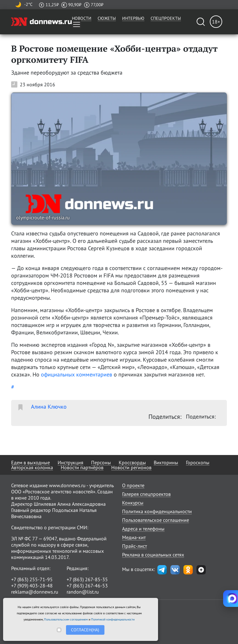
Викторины (166, 462)
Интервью (133, 18)
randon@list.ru (83, 592)
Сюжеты (107, 18)
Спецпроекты (166, 18)
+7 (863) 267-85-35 (87, 579)
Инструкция (71, 462)
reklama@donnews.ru (35, 592)
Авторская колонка (32, 467)
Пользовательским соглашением (66, 619)
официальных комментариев (77, 374)
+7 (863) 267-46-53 (87, 586)
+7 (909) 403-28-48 (32, 586)
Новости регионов (131, 467)
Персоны (101, 462)
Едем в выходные (31, 462)
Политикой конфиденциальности (113, 619)
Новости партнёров (82, 467)
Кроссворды (132, 462)
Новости (82, 18)
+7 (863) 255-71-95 (32, 579)
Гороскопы (198, 462)
